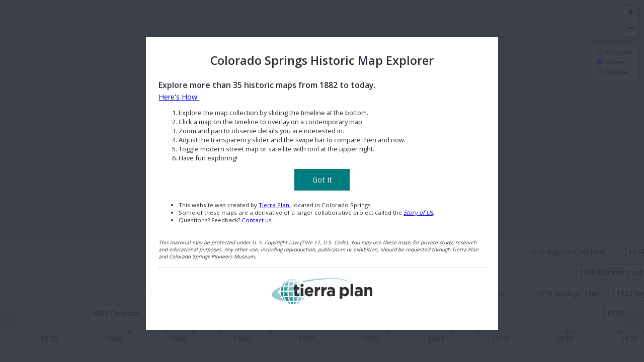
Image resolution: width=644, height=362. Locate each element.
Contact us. (257, 220)
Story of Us (418, 212)
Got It (322, 180)
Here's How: (179, 97)
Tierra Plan (274, 205)
